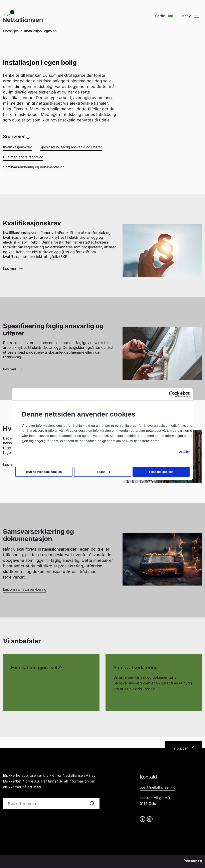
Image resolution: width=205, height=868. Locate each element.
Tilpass (103, 472)
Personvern (193, 861)
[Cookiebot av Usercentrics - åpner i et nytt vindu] (172, 394)
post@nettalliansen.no (158, 787)
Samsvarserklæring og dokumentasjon (34, 167)
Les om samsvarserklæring (25, 590)
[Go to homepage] (23, 16)
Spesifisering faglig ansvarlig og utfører (71, 147)
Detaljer (184, 452)
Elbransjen (11, 31)
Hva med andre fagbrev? (23, 157)
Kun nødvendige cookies (44, 472)
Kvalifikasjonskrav (17, 147)
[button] (164, 16)
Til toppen (184, 748)
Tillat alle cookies (161, 472)
